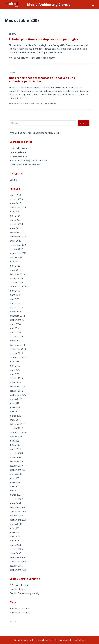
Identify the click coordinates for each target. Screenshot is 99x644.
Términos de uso (22, 640)
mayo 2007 (15, 487)
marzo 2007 (15, 495)
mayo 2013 (15, 370)
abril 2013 (15, 374)
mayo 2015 (15, 295)
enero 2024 (15, 228)
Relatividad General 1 (20, 608)
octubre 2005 (16, 566)
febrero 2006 (16, 549)
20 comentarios (50, 105)
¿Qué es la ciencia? (19, 148)
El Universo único (18, 156)
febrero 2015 (16, 307)
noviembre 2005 (18, 561)
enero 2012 (15, 420)
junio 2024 (15, 216)
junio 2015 (15, 291)
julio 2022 (14, 262)
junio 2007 (15, 482)
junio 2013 (15, 366)
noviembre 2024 (18, 207)
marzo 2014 (15, 332)
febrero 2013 (16, 378)
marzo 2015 (15, 303)
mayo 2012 (15, 412)
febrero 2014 (16, 337)
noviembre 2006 (18, 512)
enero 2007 (15, 503)
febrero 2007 (16, 499)
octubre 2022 (16, 249)
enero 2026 (15, 203)
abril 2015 (15, 299)
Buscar (83, 123)
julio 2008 (14, 441)
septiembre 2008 (18, 432)
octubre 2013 (16, 353)
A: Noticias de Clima (19, 585)
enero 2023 (15, 241)
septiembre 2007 (18, 470)
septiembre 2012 (18, 395)
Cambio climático (18, 589)
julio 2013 (14, 362)
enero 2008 (15, 457)
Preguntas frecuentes (43, 640)
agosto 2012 (16, 399)
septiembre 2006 (18, 520)
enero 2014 (15, 341)
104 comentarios (50, 58)
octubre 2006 (16, 516)
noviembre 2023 (18, 237)
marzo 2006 (15, 545)
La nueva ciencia (18, 152)
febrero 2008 (16, 453)
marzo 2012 (15, 416)
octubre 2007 (16, 466)
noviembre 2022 (18, 245)
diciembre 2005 (17, 557)
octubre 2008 (16, 428)
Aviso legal (80, 640)
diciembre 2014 (17, 316)
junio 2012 (15, 407)
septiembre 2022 (18, 253)
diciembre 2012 (17, 387)
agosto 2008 (16, 437)
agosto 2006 (16, 524)
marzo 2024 (15, 220)
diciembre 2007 (17, 462)
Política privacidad (64, 640)
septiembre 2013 (18, 357)
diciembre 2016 (17, 274)
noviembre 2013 (18, 349)
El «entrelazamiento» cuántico (25, 165)
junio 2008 (15, 445)
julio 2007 (14, 478)
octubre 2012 (16, 391)
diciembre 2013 (17, 345)
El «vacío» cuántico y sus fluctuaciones (29, 161)
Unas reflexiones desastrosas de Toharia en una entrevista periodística (42, 81)
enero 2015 (15, 312)
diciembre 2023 (17, 233)
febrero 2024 (16, 224)
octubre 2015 (16, 282)
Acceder (13, 621)
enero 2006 (15, 553)
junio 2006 (15, 532)
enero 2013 (15, 382)
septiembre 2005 (18, 570)
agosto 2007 (16, 474)
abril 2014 (15, 328)
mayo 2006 (15, 536)
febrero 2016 (16, 278)
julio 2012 (14, 403)
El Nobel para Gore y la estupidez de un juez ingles (43, 39)
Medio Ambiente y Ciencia (49, 5)
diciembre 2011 (17, 424)
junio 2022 (15, 266)
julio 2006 (14, 528)
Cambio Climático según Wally (25, 593)
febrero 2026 (16, 199)
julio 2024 (14, 212)
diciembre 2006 (17, 507)
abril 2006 (15, 541)
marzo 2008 (15, 449)
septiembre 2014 (18, 320)
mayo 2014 (15, 324)
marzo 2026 (15, 195)
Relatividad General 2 (20, 613)
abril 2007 (15, 491)
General (12, 34)
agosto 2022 (16, 257)
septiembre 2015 (18, 287)
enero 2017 (15, 270)
